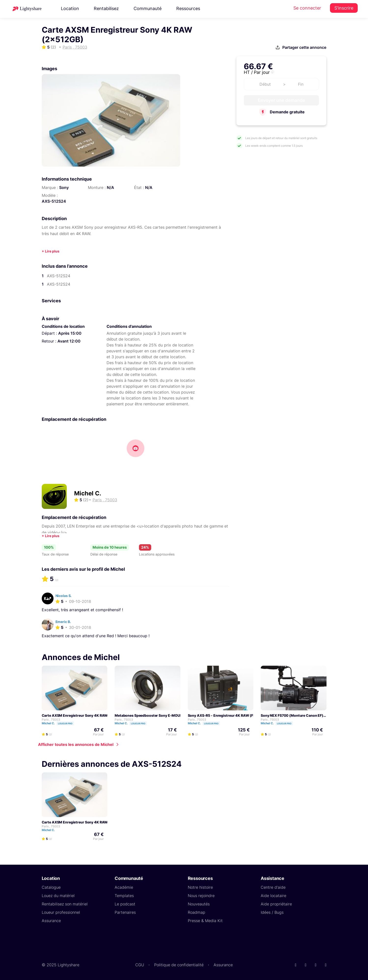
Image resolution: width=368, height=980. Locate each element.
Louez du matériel (58, 896)
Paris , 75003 (51, 720)
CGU (140, 965)
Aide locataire (273, 896)
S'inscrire (344, 8)
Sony (64, 187)
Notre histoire (200, 887)
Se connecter (307, 8)
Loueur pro (65, 723)
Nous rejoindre (201, 896)
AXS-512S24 (54, 201)
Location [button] (70, 8)
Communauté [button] (148, 8)
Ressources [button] (188, 8)
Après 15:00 (70, 333)
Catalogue (51, 887)
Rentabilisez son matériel (65, 904)
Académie (124, 887)
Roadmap (197, 912)
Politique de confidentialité (179, 965)
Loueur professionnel (61, 912)
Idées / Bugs (272, 912)
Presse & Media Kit (205, 921)
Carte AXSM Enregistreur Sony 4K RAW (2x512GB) (84, 715)
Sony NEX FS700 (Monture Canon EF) (292, 715)
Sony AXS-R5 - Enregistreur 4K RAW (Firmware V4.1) (232, 715)
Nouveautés (199, 904)
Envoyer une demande (281, 100)
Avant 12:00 (69, 341)
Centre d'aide (273, 887)
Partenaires (125, 912)
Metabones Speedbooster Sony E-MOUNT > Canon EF (160, 715)
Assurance (51, 921)
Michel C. (88, 493)
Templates (124, 896)
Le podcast (125, 904)
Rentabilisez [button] (106, 8)
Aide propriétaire (276, 904)
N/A (110, 187)
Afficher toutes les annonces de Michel (76, 744)
